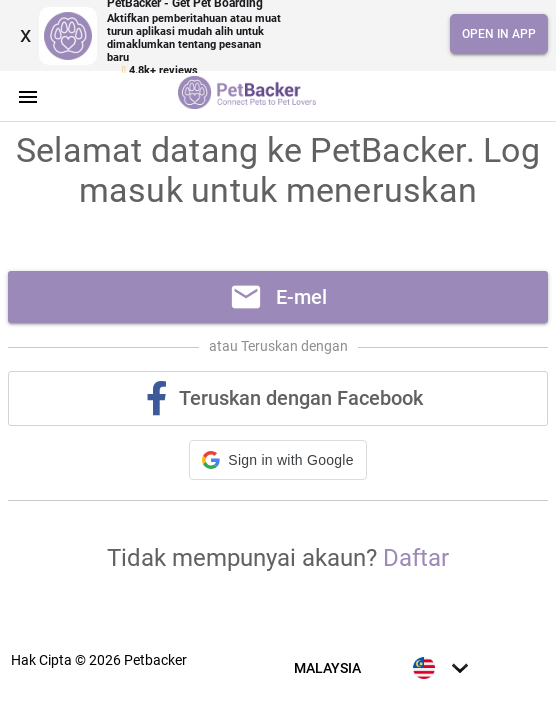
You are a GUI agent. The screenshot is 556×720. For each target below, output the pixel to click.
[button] (277, 460)
